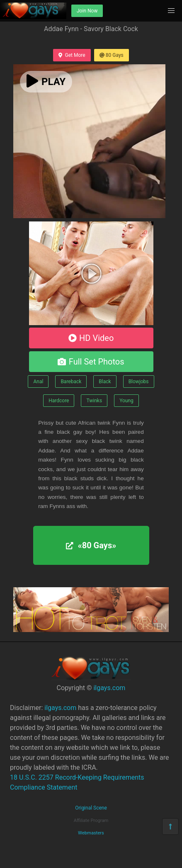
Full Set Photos (91, 362)
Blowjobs (139, 382)
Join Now (87, 11)
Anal (38, 382)
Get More (72, 55)
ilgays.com (109, 688)
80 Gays (112, 55)
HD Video (91, 338)
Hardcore (59, 401)
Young (126, 401)
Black (105, 382)
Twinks (94, 401)
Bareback (71, 382)
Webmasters (91, 833)
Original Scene (91, 808)
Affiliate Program (91, 821)
